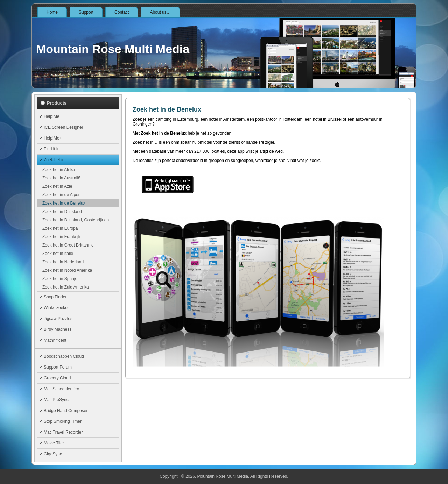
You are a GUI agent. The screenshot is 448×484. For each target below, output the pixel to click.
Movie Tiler (54, 443)
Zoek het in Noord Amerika (67, 270)
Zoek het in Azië (57, 186)
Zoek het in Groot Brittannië (68, 245)
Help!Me (52, 116)
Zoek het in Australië (61, 178)
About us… (160, 12)
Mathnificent (55, 340)
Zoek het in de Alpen (61, 195)
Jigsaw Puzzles (58, 319)
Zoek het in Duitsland (62, 212)
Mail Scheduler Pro (61, 389)
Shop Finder (55, 297)
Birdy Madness (58, 329)
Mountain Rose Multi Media (113, 49)
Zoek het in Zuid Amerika (66, 287)
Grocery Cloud (57, 378)
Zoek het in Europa (60, 228)
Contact (122, 12)
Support (86, 12)
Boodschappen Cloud (64, 356)
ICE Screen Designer (64, 127)
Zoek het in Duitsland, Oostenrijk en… (78, 220)
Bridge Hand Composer (66, 411)
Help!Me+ (53, 138)
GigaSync (53, 454)
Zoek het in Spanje (60, 279)
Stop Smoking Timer (63, 421)
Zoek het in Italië (58, 254)
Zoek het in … (57, 160)
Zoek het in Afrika (59, 170)
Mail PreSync (56, 400)
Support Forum (58, 367)
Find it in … (54, 149)
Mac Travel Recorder (63, 432)
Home (52, 12)
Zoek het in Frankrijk (61, 237)
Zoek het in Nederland (63, 262)
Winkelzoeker (56, 308)
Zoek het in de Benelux (64, 203)
